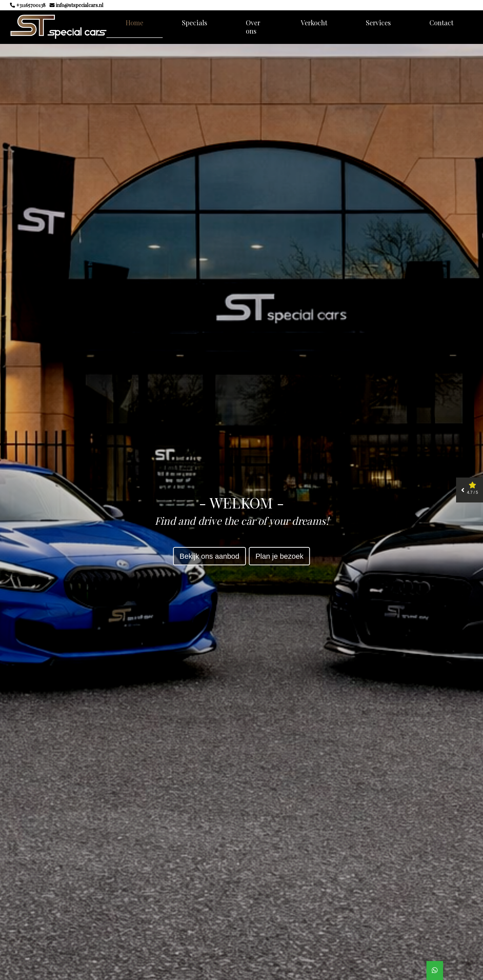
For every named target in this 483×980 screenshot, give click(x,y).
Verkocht (314, 22)
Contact (441, 22)
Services (378, 22)
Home (135, 22)
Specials (195, 22)
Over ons (253, 27)
